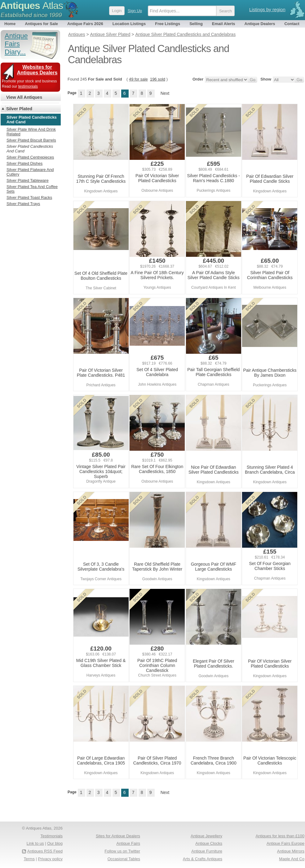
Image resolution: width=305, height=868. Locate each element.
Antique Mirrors (291, 851)
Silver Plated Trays (23, 204)
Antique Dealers (260, 24)
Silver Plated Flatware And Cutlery (30, 172)
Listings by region (267, 9)
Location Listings (129, 24)
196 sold (158, 79)
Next (165, 93)
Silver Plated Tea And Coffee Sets (32, 189)
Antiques (31, 6)
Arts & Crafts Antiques (203, 859)
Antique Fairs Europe (285, 843)
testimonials (28, 86)
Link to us (35, 843)
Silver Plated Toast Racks (29, 197)
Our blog (55, 843)
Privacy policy (50, 859)
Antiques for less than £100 (280, 836)
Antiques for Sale (41, 24)
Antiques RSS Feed (45, 851)
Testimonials (51, 836)
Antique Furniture (207, 851)
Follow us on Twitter (122, 851)
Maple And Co (292, 859)
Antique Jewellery (206, 836)
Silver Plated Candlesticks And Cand (30, 149)
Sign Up (135, 11)
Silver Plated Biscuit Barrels (31, 140)
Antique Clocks (209, 843)
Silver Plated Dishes (24, 163)
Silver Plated (19, 109)
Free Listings (168, 24)
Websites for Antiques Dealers (37, 70)
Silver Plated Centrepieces (30, 157)
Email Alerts (224, 24)
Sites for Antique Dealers (118, 836)
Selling (196, 24)
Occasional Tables (124, 859)
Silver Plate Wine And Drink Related (31, 132)
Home (10, 24)
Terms (29, 859)
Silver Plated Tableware (28, 180)
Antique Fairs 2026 (85, 24)
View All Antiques (24, 97)
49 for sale (138, 79)
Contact (292, 24)
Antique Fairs (128, 843)
